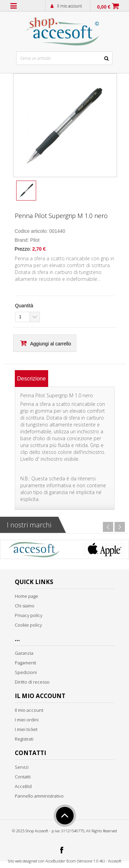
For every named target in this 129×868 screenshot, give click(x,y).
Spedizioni (26, 672)
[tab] (32, 379)
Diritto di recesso (32, 682)
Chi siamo (25, 606)
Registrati (24, 739)
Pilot (35, 240)
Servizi (22, 767)
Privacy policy (29, 615)
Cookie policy (28, 625)
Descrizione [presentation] (32, 379)
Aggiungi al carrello (51, 344)
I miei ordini (27, 720)
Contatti (23, 777)
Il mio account (69, 6)
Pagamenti (25, 663)
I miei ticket (26, 729)
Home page (26, 596)
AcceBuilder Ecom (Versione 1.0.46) (75, 861)
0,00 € (104, 7)
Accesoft (115, 861)
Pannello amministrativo (39, 796)
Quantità (24, 306)
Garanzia (24, 653)
